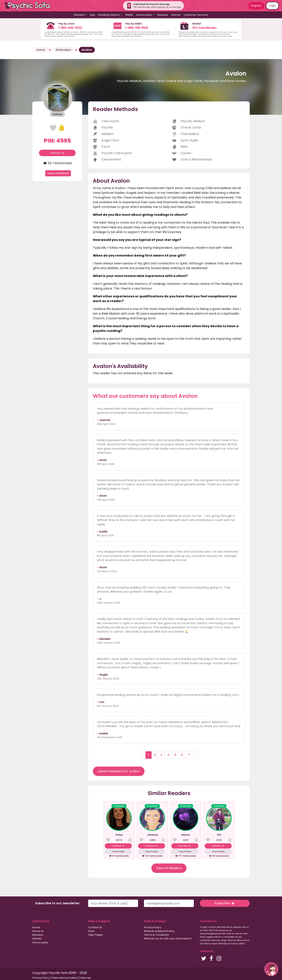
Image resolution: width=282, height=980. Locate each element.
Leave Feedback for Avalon (119, 771)
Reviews (163, 15)
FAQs (91, 931)
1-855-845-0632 (70, 28)
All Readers (63, 50)
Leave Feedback (58, 173)
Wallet (129, 15)
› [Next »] (195, 755)
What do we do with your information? (168, 939)
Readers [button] (80, 15)
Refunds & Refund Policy (159, 931)
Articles (176, 15)
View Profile (118, 852)
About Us (38, 931)
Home (41, 50)
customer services (210, 940)
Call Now (57, 153)
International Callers (65, 978)
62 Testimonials (57, 163)
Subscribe (225, 903)
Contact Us (95, 927)
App (93, 15)
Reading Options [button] (109, 15)
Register (256, 6)
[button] (271, 969)
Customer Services (196, 15)
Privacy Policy (153, 927)
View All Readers (169, 868)
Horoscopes (40, 942)
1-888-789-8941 (137, 28)
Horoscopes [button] (144, 15)
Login (272, 6)
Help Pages (95, 935)
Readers (38, 935)
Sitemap (86, 978)
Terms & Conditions (156, 935)
